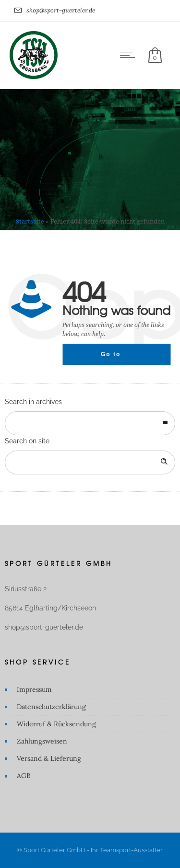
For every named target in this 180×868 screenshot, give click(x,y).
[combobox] (90, 423)
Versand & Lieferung (49, 758)
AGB (24, 776)
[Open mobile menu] (130, 55)
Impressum (34, 689)
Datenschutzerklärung (51, 707)
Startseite (30, 221)
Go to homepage (119, 358)
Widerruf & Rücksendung (56, 724)
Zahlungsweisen (42, 741)
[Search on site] (90, 462)
